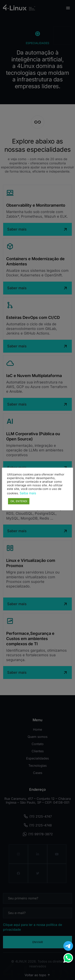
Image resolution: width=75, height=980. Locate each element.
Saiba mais (28, 493)
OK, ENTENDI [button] (19, 501)
